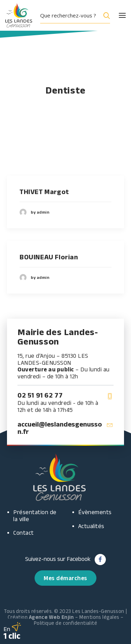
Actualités (91, 526)
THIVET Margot (44, 192)
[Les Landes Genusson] (19, 15)
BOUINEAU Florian (49, 257)
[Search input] (69, 15)
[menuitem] (78, 15)
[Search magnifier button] (105, 15)
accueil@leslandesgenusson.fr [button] (60, 428)
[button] (116, 15)
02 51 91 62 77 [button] (40, 395)
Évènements (95, 512)
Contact (24, 533)
